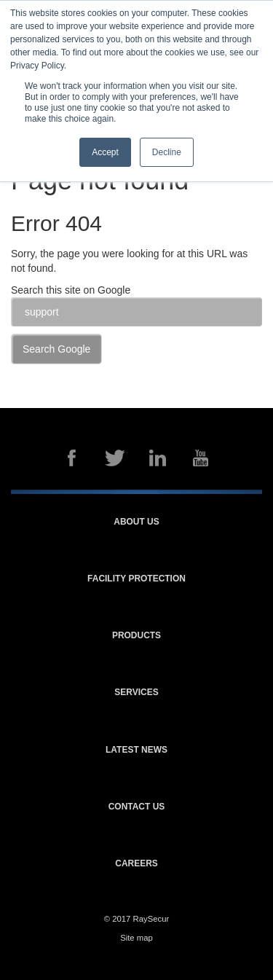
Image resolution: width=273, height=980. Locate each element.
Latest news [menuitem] (136, 750)
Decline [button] (167, 152)
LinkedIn (158, 458)
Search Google (56, 349)
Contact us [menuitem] (137, 807)
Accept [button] (105, 152)
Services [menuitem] (136, 693)
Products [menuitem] (136, 636)
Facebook (72, 458)
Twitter (115, 458)
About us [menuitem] (136, 522)
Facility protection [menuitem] (136, 579)
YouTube (201, 458)
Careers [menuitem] (136, 864)
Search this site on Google (71, 290)
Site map (136, 938)
